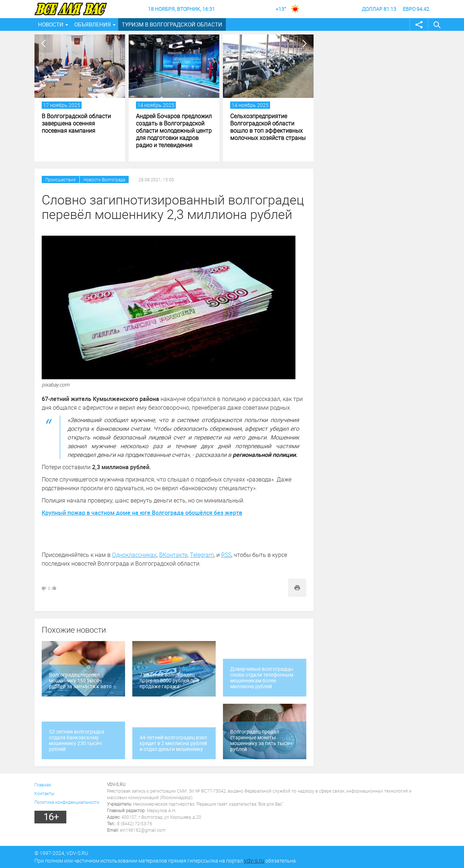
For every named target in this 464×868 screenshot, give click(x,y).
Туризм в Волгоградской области (172, 24)
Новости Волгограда (104, 179)
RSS (226, 555)
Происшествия (61, 179)
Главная (43, 785)
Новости (51, 24)
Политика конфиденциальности (67, 802)
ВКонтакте (173, 555)
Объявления (93, 24)
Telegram (202, 555)
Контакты (44, 793)
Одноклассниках (134, 555)
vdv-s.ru (254, 860)
